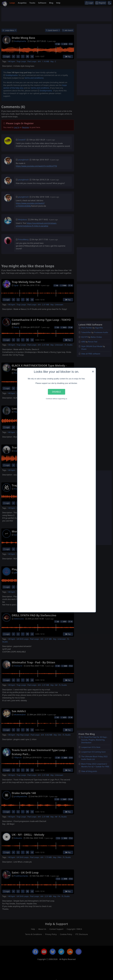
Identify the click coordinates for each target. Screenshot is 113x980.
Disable (56, 392)
